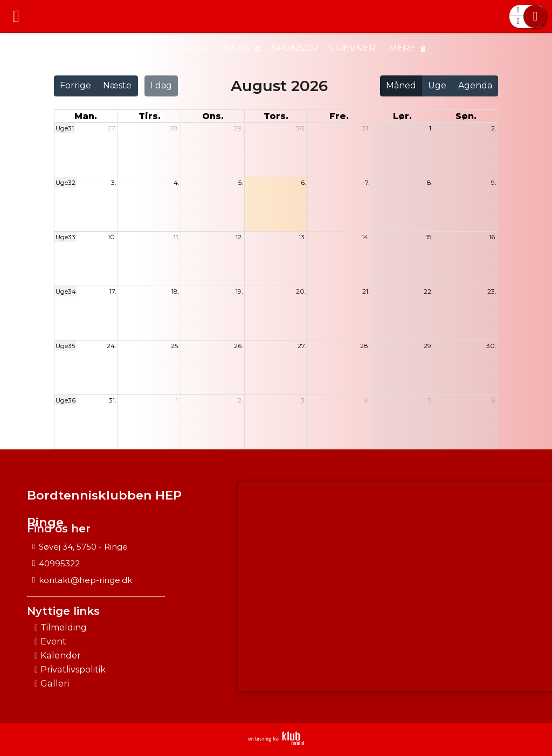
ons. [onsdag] (213, 116)
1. (431, 128)
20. (301, 291)
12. (239, 237)
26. (239, 346)
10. (112, 237)
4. (177, 182)
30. (301, 128)
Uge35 (65, 346)
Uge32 (65, 182)
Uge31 (65, 128)
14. (366, 237)
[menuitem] (16, 16)
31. (366, 128)
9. (494, 182)
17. (113, 291)
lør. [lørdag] (402, 116)
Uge (437, 85)
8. (430, 182)
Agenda (475, 85)
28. (175, 128)
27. (112, 128)
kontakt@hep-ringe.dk (85, 580)
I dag (161, 85)
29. (239, 128)
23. (492, 291)
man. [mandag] (86, 116)
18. (175, 291)
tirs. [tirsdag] (150, 116)
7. (367, 182)
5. (241, 182)
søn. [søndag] (466, 116)
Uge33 (65, 237)
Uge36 (65, 400)
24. (112, 346)
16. (493, 237)
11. (177, 237)
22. (428, 291)
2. (494, 128)
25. (175, 346)
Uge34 (66, 291)
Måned (401, 85)
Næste (117, 85)
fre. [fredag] (339, 116)
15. (429, 237)
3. (114, 182)
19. (239, 291)
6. (303, 182)
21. (366, 291)
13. (302, 237)
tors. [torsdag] (276, 116)
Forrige (75, 85)
